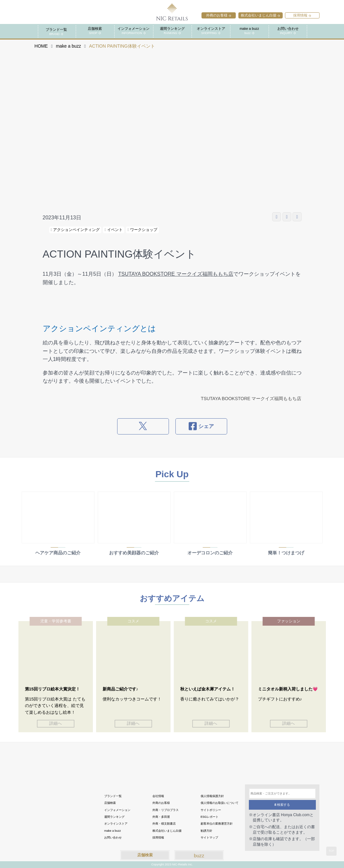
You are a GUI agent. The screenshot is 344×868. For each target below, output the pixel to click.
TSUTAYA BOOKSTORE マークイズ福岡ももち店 (176, 274)
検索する (282, 805)
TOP (332, 851)
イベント (114, 230)
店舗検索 (145, 855)
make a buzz (69, 46)
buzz (199, 856)
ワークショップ (142, 230)
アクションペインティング (75, 230)
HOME (41, 46)
